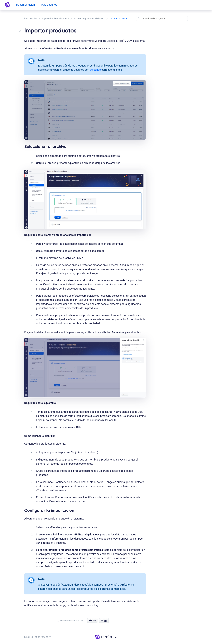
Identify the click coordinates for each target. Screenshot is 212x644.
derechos (95, 70)
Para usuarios (31, 18)
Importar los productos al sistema (89, 18)
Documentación (25, 5)
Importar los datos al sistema (55, 18)
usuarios (53, 5)
